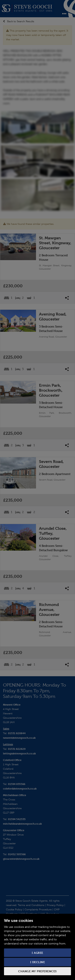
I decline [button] (38, 962)
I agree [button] (37, 953)
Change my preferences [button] (37, 971)
